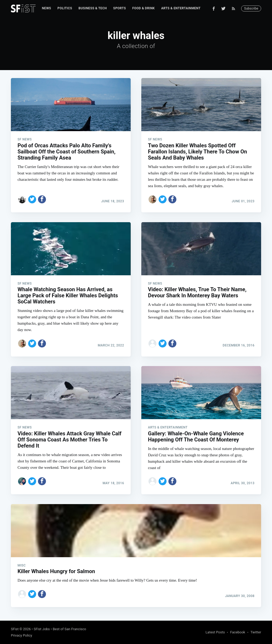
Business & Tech (93, 8)
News (47, 8)
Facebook (237, 632)
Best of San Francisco (69, 629)
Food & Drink (144, 8)
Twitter (256, 632)
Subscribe (251, 8)
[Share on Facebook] (42, 199)
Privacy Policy (22, 635)
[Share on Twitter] (32, 199)
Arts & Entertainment (181, 8)
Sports (120, 8)
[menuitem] (47, 8)
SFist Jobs (42, 629)
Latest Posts (215, 632)
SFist (15, 629)
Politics (65, 8)
